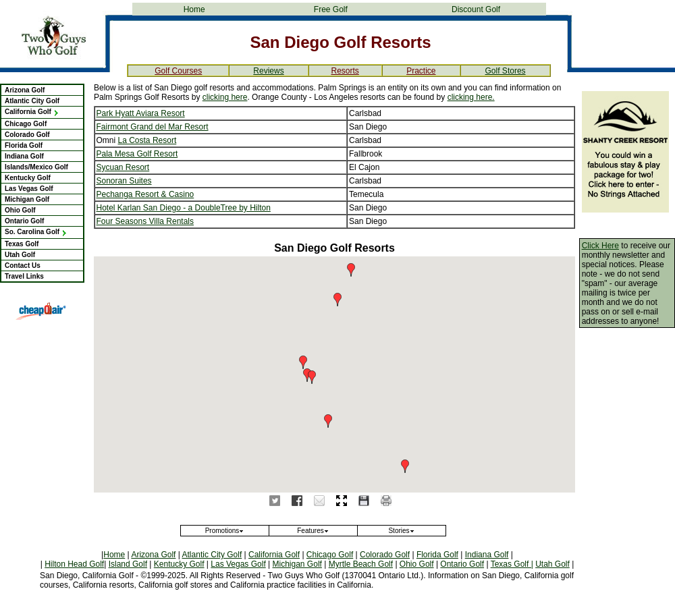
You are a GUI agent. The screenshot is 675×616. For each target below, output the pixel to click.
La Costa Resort (147, 140)
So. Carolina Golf (36, 232)
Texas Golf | (512, 564)
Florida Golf (24, 145)
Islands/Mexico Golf (36, 167)
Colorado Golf (27, 135)
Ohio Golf (20, 210)
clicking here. (471, 97)
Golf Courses (178, 71)
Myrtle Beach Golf (361, 564)
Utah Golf (20, 255)
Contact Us (23, 265)
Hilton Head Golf (74, 564)
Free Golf (331, 9)
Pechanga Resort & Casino (145, 194)
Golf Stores (506, 71)
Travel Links (24, 276)
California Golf (32, 112)
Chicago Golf (26, 124)
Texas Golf (22, 244)
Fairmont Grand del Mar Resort (153, 127)
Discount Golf (476, 9)
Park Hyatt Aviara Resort (141, 113)
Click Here (600, 246)
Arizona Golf (25, 90)
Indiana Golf (24, 156)
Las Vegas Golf (29, 189)
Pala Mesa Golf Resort (137, 154)
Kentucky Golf (28, 178)
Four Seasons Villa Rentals (145, 221)
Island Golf (128, 564)
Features (313, 531)
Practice (421, 71)
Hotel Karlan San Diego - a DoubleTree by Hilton (184, 208)
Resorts (345, 71)
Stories (401, 531)
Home (194, 9)
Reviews (268, 71)
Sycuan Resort (123, 167)
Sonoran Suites (124, 181)
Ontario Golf (24, 221)
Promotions (225, 531)
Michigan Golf (27, 199)
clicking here (225, 97)
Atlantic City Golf (32, 101)
